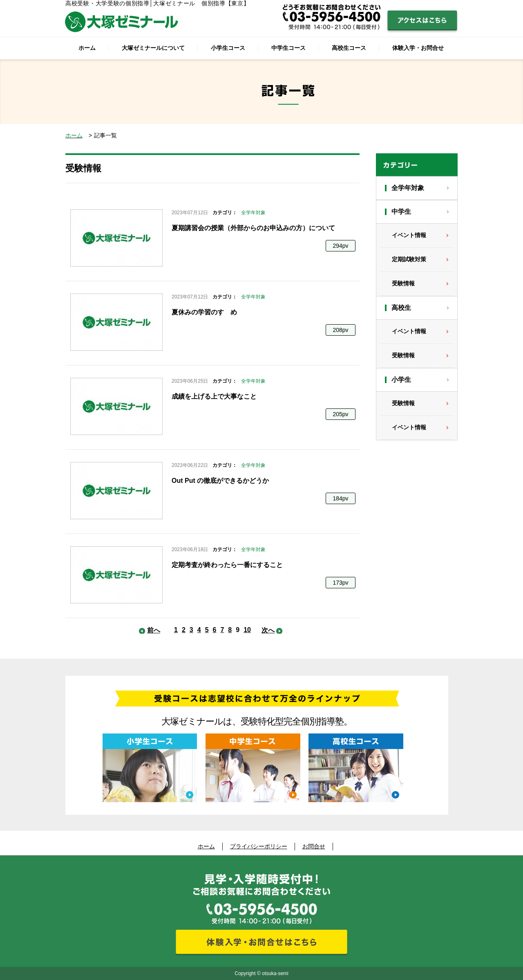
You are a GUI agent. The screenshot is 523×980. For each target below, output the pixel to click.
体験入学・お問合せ (418, 48)
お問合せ (314, 846)
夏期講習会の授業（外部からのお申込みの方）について (253, 228)
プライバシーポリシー (259, 846)
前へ (154, 630)
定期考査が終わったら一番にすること (227, 565)
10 (247, 630)
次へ (268, 630)
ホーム (87, 48)
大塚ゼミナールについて (153, 48)
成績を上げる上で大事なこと (214, 396)
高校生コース (349, 48)
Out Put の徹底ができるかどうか (220, 481)
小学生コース (228, 48)
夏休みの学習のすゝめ (204, 312)
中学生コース (288, 48)
